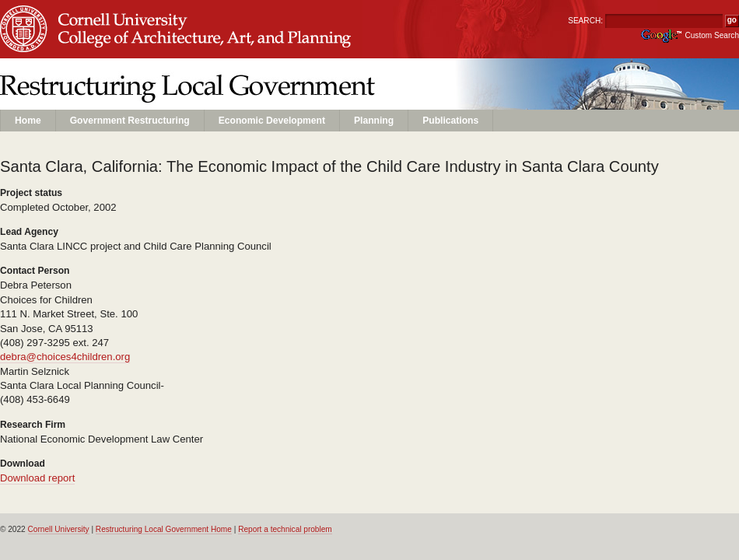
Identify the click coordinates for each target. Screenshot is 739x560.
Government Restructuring (130, 121)
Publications (450, 121)
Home (28, 121)
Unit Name (125, 44)
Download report (37, 478)
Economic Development (272, 121)
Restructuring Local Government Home (164, 529)
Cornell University (125, 15)
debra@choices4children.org (65, 357)
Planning (374, 121)
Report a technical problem (285, 529)
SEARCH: (585, 21)
